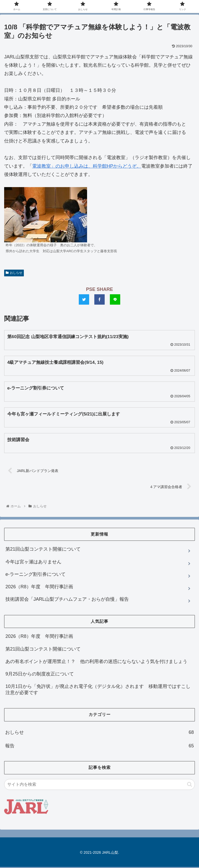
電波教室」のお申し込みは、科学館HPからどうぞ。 (87, 166)
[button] (190, 785)
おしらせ (14, 273)
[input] (99, 785)
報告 (99, 747)
